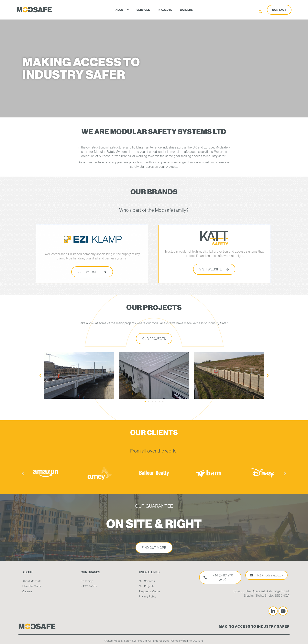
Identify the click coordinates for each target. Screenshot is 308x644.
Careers (186, 10)
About (122, 10)
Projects (165, 10)
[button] (260, 11)
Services (143, 10)
